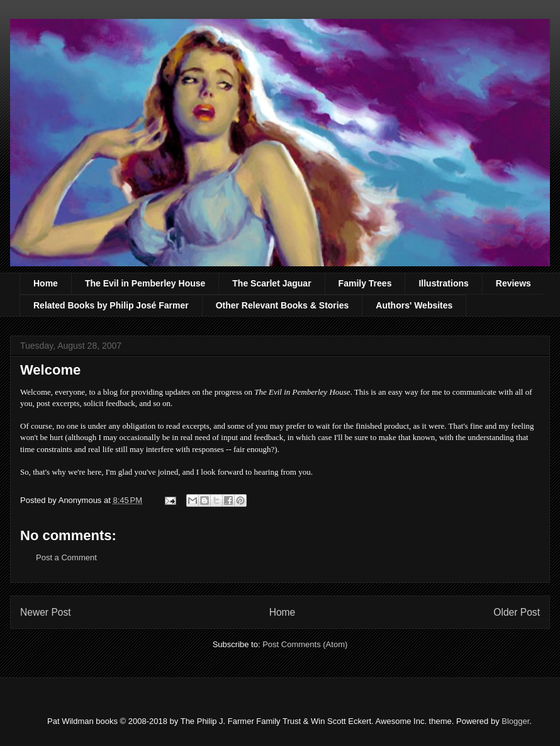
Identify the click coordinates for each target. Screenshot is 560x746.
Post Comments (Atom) (305, 644)
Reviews (513, 283)
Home (46, 283)
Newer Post (46, 612)
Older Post (517, 612)
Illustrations (443, 283)
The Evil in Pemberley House (145, 283)
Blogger (515, 721)
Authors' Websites (414, 305)
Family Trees (365, 283)
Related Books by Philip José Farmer (111, 305)
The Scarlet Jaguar (272, 283)
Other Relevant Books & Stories (283, 305)
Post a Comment (66, 557)
